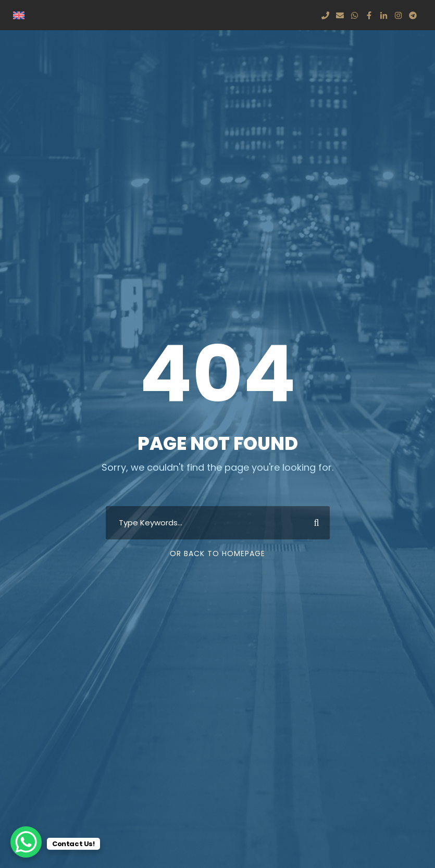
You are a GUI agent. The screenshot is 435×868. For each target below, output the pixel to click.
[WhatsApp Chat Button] (26, 842)
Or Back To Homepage (217, 553)
